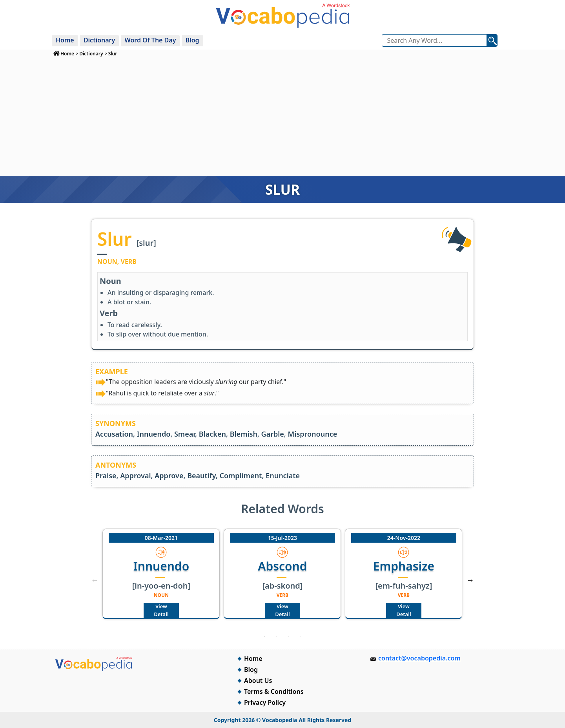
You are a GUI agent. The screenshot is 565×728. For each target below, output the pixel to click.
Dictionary (99, 40)
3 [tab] (288, 637)
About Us (258, 680)
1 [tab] (265, 637)
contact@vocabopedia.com (419, 658)
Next (470, 580)
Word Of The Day (150, 40)
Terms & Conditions (274, 691)
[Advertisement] (283, 116)
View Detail (161, 610)
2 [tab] (277, 637)
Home (65, 40)
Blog (192, 40)
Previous (95, 580)
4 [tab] (300, 637)
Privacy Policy (265, 702)
